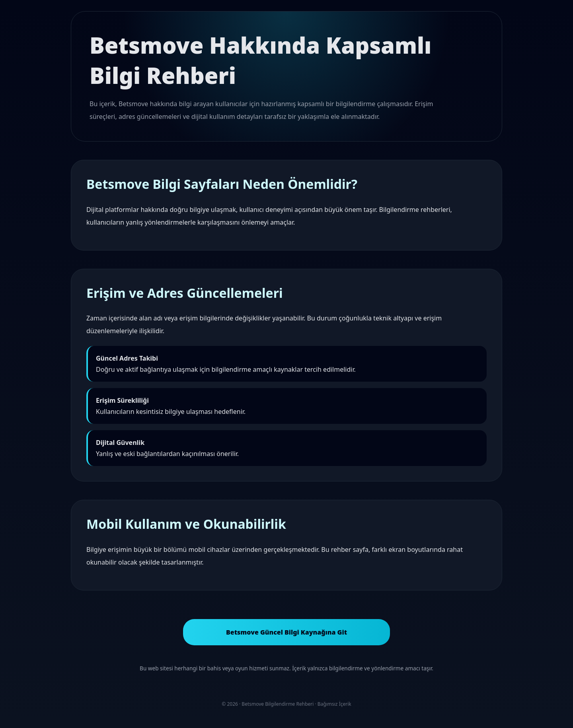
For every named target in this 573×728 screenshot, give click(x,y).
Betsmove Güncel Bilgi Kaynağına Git (286, 632)
